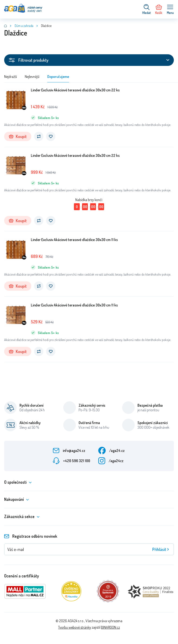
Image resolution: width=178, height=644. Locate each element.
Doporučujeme (58, 77)
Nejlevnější (32, 77)
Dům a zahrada (24, 26)
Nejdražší (11, 77)
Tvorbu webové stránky (75, 627)
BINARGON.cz (110, 627)
